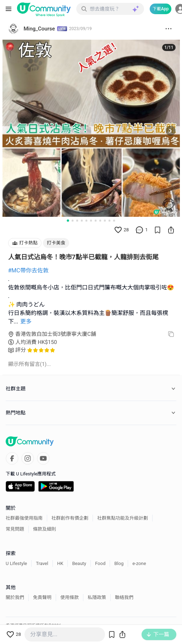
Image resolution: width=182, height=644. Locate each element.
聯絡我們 (124, 597)
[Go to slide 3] (77, 221)
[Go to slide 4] (82, 221)
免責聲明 (42, 597)
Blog (119, 563)
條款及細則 (45, 529)
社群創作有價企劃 (70, 518)
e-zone (139, 563)
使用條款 (70, 597)
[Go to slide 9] (105, 221)
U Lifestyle (16, 563)
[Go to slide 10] (109, 221)
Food (100, 563)
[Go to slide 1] (68, 220)
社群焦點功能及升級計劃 (123, 518)
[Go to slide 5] (86, 221)
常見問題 (15, 529)
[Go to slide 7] (96, 221)
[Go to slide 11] (114, 221)
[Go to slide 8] (100, 221)
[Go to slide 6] (91, 221)
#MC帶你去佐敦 (28, 270)
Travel (42, 563)
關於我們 (15, 597)
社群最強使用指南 (24, 518)
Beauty (79, 563)
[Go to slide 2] (73, 221)
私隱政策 (97, 597)
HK (60, 563)
